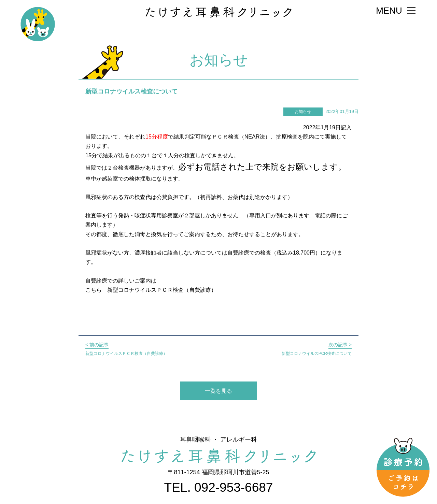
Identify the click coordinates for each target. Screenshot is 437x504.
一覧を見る (218, 391)
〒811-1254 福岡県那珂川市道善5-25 (218, 472)
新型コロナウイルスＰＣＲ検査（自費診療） (126, 348)
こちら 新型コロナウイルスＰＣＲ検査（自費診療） (151, 290)
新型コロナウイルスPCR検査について (317, 348)
